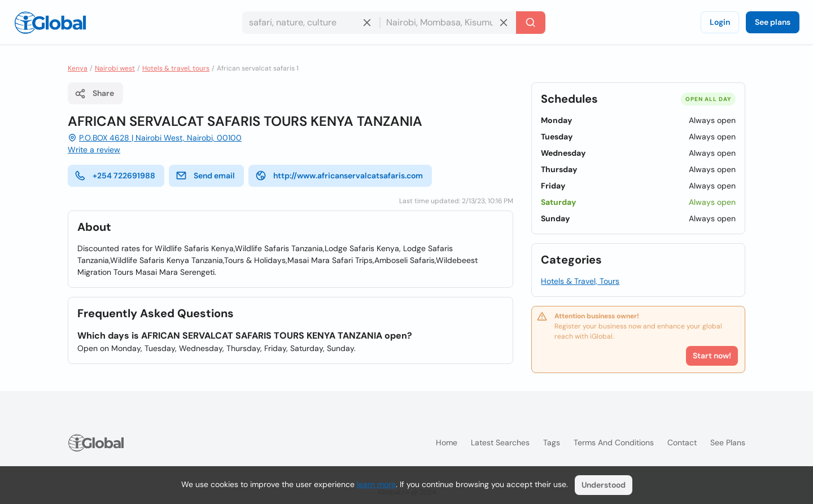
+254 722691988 (115, 176)
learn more (376, 484)
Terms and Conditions (614, 442)
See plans (773, 22)
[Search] (531, 23)
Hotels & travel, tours (176, 68)
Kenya (78, 68)
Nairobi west (115, 68)
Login (720, 22)
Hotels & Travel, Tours (580, 281)
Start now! (712, 356)
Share (94, 94)
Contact (682, 442)
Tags (552, 442)
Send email (205, 176)
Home (447, 442)
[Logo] (50, 23)
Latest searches (500, 442)
